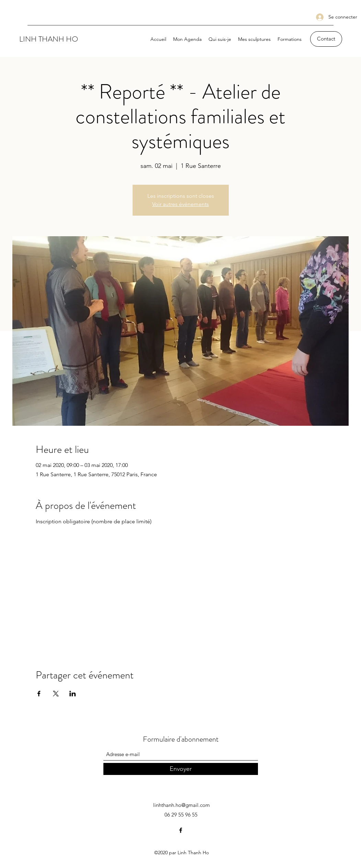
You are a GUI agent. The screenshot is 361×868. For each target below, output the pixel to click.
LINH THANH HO (49, 39)
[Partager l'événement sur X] (56, 694)
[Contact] (326, 39)
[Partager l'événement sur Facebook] (39, 694)
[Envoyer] (181, 769)
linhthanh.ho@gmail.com (182, 805)
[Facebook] (181, 830)
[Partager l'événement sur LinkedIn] (73, 694)
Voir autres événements (180, 204)
